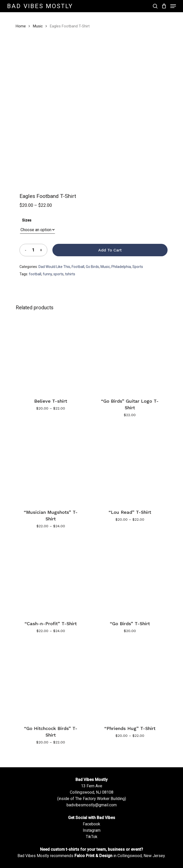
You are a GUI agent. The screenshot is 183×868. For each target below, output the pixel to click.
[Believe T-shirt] (51, 354)
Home (21, 26)
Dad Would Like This (54, 267)
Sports (138, 267)
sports (58, 274)
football (35, 274)
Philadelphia (121, 267)
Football (78, 267)
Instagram (92, 830)
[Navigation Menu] (173, 6)
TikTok (92, 837)
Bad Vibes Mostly (40, 6)
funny (47, 274)
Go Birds (92, 267)
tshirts (70, 274)
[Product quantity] (33, 250)
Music (38, 26)
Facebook (91, 824)
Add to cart (110, 250)
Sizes (27, 220)
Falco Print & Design (93, 856)
